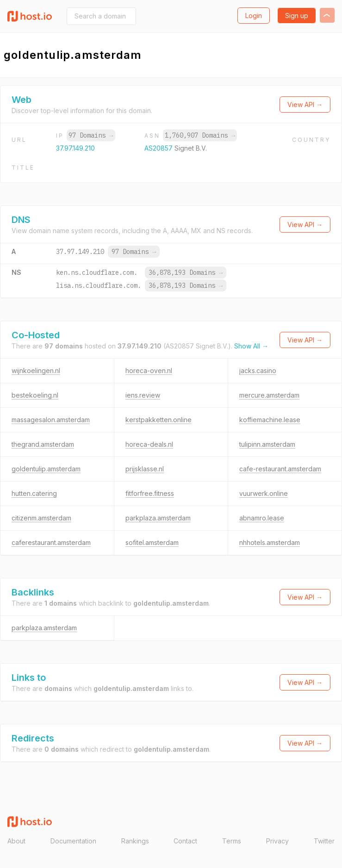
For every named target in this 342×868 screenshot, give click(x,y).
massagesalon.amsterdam (51, 420)
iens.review (143, 395)
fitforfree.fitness (150, 493)
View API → (305, 105)
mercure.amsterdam (269, 395)
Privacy (277, 841)
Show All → (251, 346)
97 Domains (91, 135)
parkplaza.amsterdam (158, 518)
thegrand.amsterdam (43, 444)
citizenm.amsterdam (41, 518)
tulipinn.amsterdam (267, 444)
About (16, 841)
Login (254, 16)
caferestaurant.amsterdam (51, 542)
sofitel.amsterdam (152, 542)
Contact (185, 841)
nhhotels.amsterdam (270, 542)
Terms (232, 841)
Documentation (73, 841)
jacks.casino (258, 371)
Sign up (297, 16)
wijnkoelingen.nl (36, 371)
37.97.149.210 (75, 148)
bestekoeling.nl (35, 395)
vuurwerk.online (264, 493)
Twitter (324, 841)
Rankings (135, 841)
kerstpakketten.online (159, 420)
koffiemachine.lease (270, 420)
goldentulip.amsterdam (46, 469)
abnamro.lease (262, 518)
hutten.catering (34, 493)
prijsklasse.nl (145, 469)
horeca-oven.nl (149, 371)
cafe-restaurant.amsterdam (280, 469)
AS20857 (159, 148)
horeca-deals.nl (149, 444)
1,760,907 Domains (200, 135)
